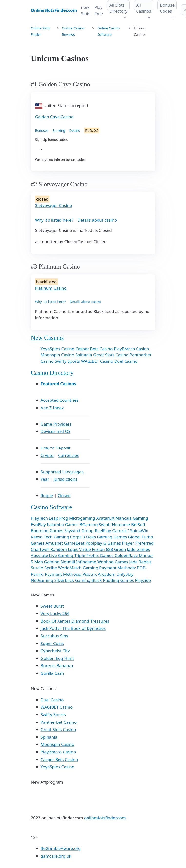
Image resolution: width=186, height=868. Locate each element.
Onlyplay (125, 574)
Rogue (47, 495)
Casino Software (52, 507)
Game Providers (56, 424)
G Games (113, 543)
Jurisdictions (65, 479)
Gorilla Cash (52, 673)
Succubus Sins (54, 636)
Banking (59, 131)
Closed (64, 495)
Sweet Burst (52, 606)
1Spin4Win (138, 531)
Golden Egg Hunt (57, 658)
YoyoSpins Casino (58, 349)
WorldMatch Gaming (79, 568)
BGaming (89, 524)
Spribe (51, 568)
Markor (146, 555)
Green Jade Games (132, 549)
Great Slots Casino (111, 355)
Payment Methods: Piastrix (71, 574)
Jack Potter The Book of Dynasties (73, 628)
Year (45, 479)
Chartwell (41, 549)
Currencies (68, 455)
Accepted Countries (60, 400)
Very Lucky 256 (55, 613)
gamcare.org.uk (56, 856)
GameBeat (75, 543)
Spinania (84, 355)
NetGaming (43, 580)
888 (110, 549)
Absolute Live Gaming (53, 555)
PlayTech (40, 518)
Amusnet (55, 543)
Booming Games (48, 531)
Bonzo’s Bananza (57, 666)
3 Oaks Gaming (98, 537)
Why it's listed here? (54, 220)
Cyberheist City (55, 651)
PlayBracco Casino (132, 349)
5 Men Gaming (46, 562)
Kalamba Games (63, 524)
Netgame (122, 524)
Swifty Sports (68, 361)
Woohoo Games (113, 562)
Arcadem (107, 574)
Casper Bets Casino (94, 349)
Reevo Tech (42, 537)
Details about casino (97, 220)
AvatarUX (106, 518)
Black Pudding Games (113, 580)
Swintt (105, 524)
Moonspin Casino (58, 355)
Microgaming (83, 518)
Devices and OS (56, 431)
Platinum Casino (51, 288)
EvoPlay (39, 524)
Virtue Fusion (93, 549)
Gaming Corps (68, 537)
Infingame (87, 562)
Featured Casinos (59, 384)
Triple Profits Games (94, 555)
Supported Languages (62, 472)
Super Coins (52, 643)
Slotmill (68, 562)
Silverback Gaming (73, 580)
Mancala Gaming (132, 518)
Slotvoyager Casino (54, 205)
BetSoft (138, 524)
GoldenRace (127, 555)
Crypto (47, 455)
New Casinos (47, 338)
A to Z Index (52, 408)
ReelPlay (103, 531)
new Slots (86, 10)
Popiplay (94, 543)
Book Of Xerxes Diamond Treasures (75, 621)
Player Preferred (138, 543)
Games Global (127, 537)
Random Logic (65, 549)
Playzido (143, 580)
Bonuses (42, 131)
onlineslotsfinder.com (105, 818)
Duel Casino (126, 361)
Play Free (99, 10)
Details (75, 131)
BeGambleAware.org (61, 848)
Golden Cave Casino (54, 117)
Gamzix (120, 531)
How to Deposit (56, 448)
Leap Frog (59, 518)
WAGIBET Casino (98, 361)
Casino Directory (52, 373)
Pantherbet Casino (59, 722)
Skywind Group (80, 531)
